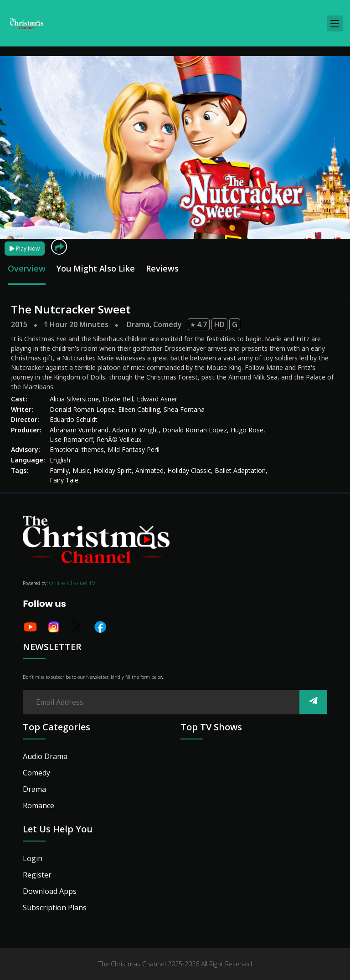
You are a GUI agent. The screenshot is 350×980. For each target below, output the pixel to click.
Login (33, 858)
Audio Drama (45, 756)
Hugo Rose (247, 430)
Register (37, 875)
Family (59, 470)
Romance (39, 806)
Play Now (25, 249)
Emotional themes (77, 449)
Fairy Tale (64, 480)
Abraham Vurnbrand (79, 430)
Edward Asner (157, 399)
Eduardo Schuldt (74, 419)
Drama (138, 324)
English (60, 460)
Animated (149, 470)
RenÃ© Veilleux (119, 439)
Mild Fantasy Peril (134, 449)
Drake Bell (118, 399)
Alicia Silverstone (74, 399)
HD (219, 324)
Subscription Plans (55, 908)
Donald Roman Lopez (82, 409)
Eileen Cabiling (139, 409)
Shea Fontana (184, 409)
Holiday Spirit (113, 470)
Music (81, 470)
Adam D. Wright (135, 430)
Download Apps (50, 891)
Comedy (167, 324)
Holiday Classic (189, 470)
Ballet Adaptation (240, 470)
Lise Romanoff (71, 439)
